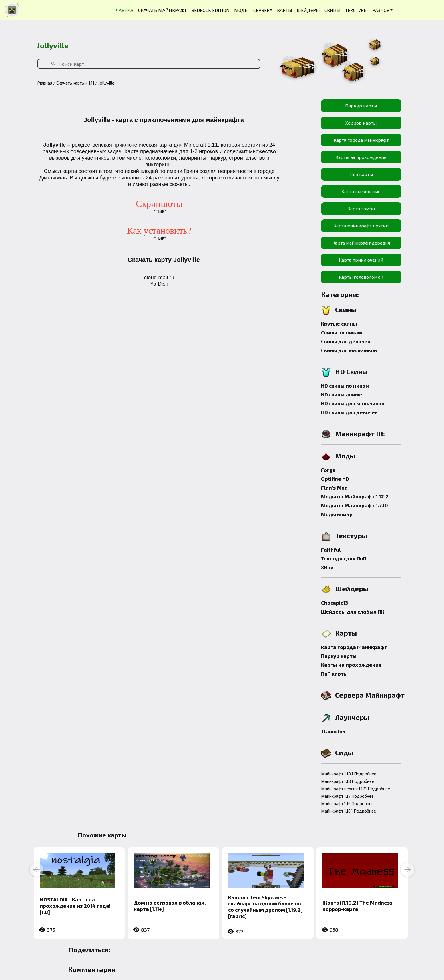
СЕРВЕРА (263, 10)
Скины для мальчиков (349, 350)
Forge (328, 470)
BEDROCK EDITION (210, 10)
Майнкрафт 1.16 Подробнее (347, 803)
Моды (345, 456)
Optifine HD (335, 479)
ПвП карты (334, 674)
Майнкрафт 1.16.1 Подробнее (348, 811)
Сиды (344, 752)
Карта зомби (361, 208)
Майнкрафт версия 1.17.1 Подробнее (355, 789)
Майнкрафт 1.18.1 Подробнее (349, 774)
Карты (346, 633)
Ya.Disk (159, 284)
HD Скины (351, 371)
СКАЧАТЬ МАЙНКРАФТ (162, 10)
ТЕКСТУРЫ (356, 10)
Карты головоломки (361, 277)
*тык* (160, 211)
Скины (346, 309)
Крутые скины (339, 324)
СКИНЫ (333, 10)
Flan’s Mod (334, 488)
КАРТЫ (285, 10)
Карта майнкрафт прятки (361, 226)
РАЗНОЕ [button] (381, 10)
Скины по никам (341, 332)
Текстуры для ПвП (344, 558)
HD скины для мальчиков (353, 403)
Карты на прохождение (361, 157)
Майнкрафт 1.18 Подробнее (347, 781)
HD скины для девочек (349, 412)
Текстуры (351, 535)
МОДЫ (241, 10)
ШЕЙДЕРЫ (308, 10)
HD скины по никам (345, 386)
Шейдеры (352, 589)
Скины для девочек (346, 341)
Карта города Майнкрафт (354, 647)
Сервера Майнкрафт (370, 695)
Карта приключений (361, 260)
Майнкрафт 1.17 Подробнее (347, 796)
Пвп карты (361, 174)
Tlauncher (334, 731)
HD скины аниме (342, 394)
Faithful (331, 550)
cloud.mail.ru (159, 277)
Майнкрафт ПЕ (360, 433)
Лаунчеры (352, 717)
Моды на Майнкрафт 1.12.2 (355, 496)
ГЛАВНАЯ (123, 10)
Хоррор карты (361, 123)
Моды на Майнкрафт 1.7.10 (354, 505)
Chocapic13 (335, 603)
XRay (327, 567)
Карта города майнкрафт (361, 140)
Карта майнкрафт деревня (361, 243)
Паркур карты (361, 106)
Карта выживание (361, 191)
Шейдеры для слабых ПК (353, 612)
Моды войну (337, 514)
